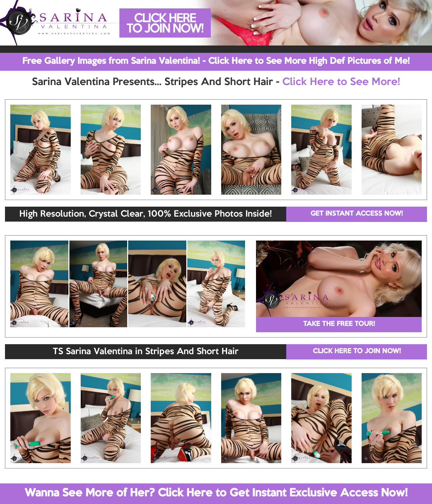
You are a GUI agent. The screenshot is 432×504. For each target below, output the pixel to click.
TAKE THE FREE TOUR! (339, 324)
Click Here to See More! (341, 82)
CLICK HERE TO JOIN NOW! (357, 352)
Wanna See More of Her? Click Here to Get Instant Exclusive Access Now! (216, 493)
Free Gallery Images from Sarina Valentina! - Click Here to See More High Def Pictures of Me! (216, 61)
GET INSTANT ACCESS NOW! (357, 214)
